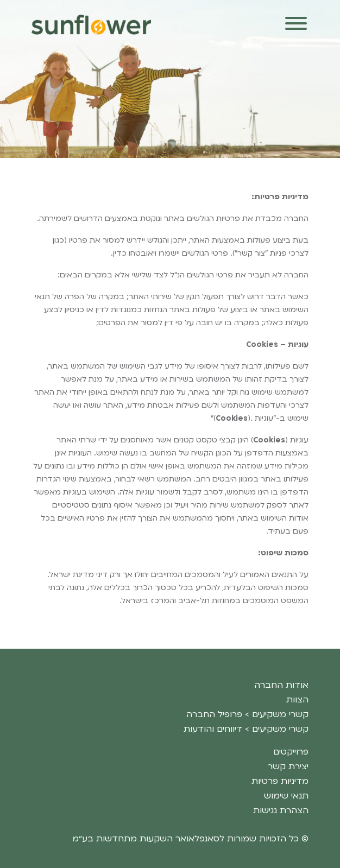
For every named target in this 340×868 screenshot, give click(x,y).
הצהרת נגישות (281, 810)
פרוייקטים (291, 752)
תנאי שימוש (286, 796)
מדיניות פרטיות (280, 781)
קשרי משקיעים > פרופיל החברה (247, 714)
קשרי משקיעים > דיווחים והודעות (246, 729)
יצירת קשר (288, 766)
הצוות (297, 700)
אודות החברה (281, 685)
